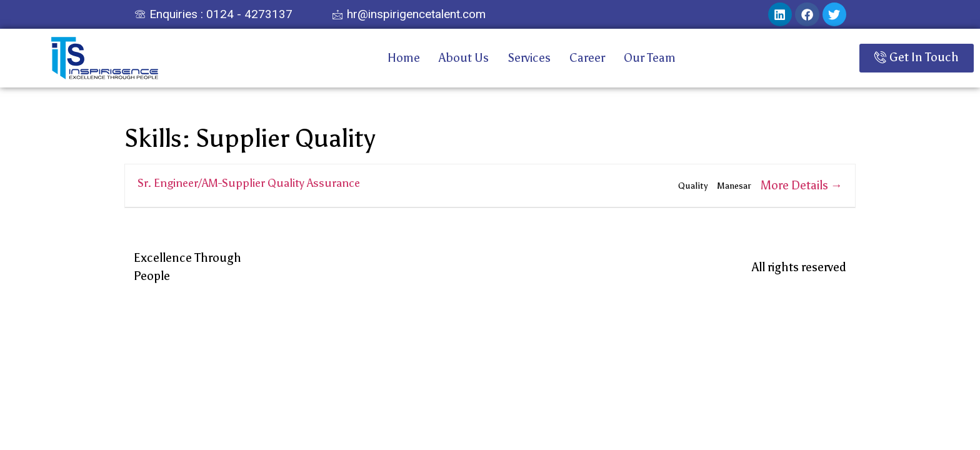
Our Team (650, 58)
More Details (802, 185)
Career (587, 58)
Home (404, 58)
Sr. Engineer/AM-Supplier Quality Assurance (249, 183)
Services (529, 58)
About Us (464, 58)
